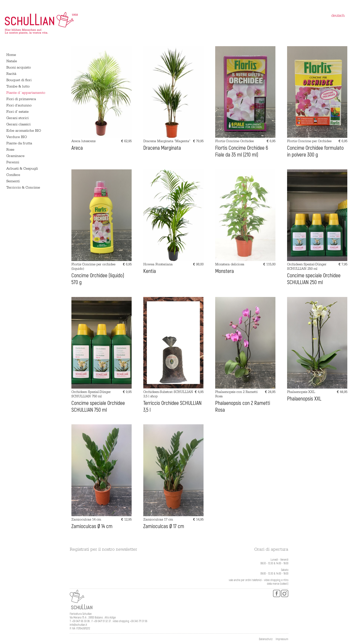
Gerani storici (17, 118)
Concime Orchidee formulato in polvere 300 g (315, 151)
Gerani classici (18, 124)
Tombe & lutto (18, 86)
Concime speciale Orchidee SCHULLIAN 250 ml (314, 279)
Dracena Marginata (162, 148)
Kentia (150, 271)
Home (11, 55)
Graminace (15, 156)
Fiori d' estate (17, 112)
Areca (77, 148)
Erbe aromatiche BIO (24, 131)
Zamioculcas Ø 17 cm (164, 526)
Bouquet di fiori (19, 80)
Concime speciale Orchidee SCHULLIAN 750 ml (98, 407)
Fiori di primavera (21, 99)
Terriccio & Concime (23, 187)
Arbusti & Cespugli (22, 169)
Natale (12, 61)
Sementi (13, 181)
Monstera (225, 271)
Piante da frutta (19, 143)
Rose (10, 150)
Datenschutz (266, 639)
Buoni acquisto (19, 67)
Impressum (282, 639)
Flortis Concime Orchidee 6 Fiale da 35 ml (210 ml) (242, 151)
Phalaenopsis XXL (304, 399)
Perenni (13, 162)
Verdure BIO (17, 137)
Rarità (11, 74)
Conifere (13, 175)
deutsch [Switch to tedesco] (338, 16)
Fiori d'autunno (19, 105)
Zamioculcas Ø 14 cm (92, 526)
